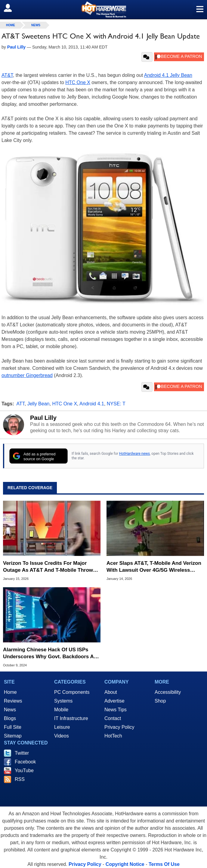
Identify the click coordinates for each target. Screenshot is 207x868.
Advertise (114, 701)
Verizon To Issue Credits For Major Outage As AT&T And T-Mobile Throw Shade (48, 567)
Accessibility (168, 692)
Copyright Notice (125, 864)
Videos (62, 736)
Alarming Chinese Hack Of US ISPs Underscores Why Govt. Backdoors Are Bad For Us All (51, 653)
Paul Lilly (43, 418)
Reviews (13, 701)
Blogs (10, 718)
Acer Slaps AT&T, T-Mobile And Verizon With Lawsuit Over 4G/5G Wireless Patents (154, 567)
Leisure (62, 727)
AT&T (7, 75)
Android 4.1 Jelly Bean (168, 75)
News (36, 25)
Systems (63, 701)
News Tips (116, 710)
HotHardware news (134, 454)
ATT (21, 404)
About (111, 692)
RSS (20, 779)
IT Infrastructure (71, 718)
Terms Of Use (164, 864)
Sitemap (13, 736)
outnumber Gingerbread (27, 375)
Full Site (13, 727)
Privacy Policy (119, 727)
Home (10, 692)
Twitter (22, 753)
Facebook (25, 762)
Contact (113, 718)
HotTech (113, 736)
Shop (160, 701)
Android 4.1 (92, 404)
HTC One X (78, 82)
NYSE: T (116, 404)
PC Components (72, 692)
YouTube (24, 771)
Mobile (61, 710)
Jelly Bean (39, 404)
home (11, 25)
